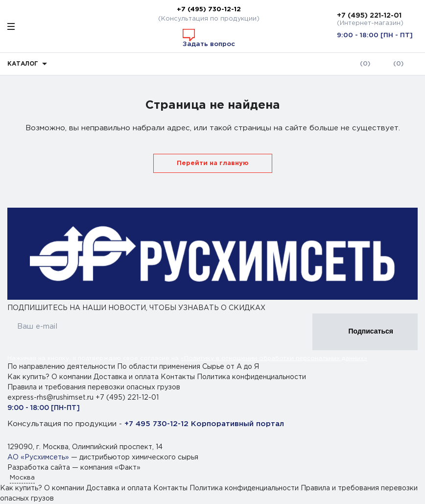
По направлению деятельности (62, 367)
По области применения (160, 367)
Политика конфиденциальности (251, 377)
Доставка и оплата (126, 377)
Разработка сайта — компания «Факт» (74, 468)
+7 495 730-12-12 (156, 424)
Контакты (178, 377)
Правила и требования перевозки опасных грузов (94, 387)
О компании (71, 377)
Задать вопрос (209, 38)
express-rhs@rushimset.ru (51, 398)
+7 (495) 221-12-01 (369, 16)
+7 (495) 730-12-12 (209, 9)
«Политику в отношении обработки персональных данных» (274, 358)
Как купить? (28, 377)
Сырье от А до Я (231, 367)
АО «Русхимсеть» (38, 457)
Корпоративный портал (237, 424)
